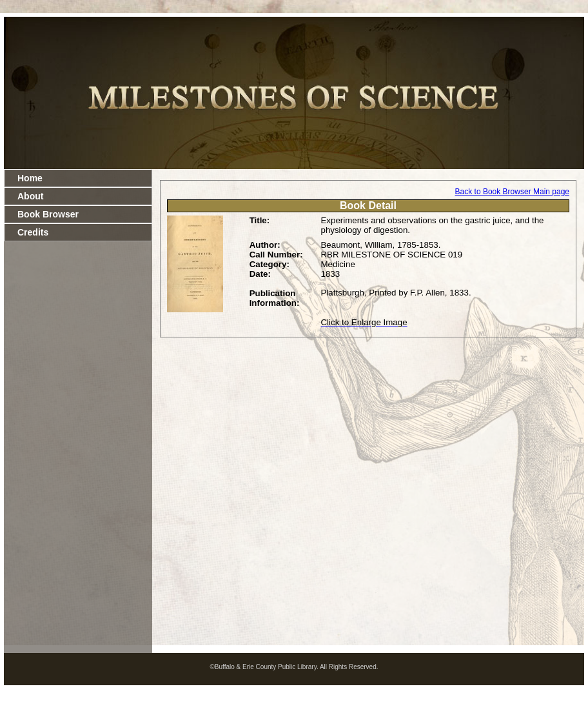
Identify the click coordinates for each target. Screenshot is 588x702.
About (30, 196)
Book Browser (48, 214)
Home (30, 178)
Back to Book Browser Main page (512, 192)
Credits (33, 232)
